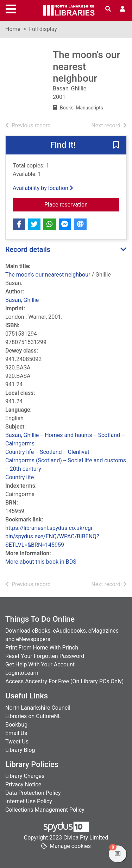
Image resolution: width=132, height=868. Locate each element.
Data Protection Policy (33, 793)
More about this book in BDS (41, 562)
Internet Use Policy (29, 801)
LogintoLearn (22, 673)
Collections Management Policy (45, 810)
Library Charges (25, 776)
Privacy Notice (23, 784)
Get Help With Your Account (40, 664)
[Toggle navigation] (11, 8)
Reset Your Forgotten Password (45, 656)
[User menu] (122, 9)
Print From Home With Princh (42, 648)
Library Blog (20, 750)
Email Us (16, 733)
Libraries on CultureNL (33, 716)
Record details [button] (28, 249)
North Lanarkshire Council (38, 708)
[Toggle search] (108, 9)
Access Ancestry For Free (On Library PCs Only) (64, 681)
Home (13, 29)
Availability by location (43, 188)
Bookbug (16, 725)
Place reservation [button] (82, 204)
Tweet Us (17, 742)
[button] (116, 145)
